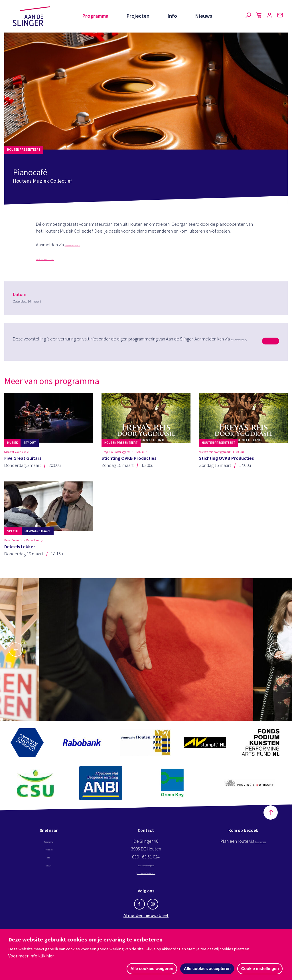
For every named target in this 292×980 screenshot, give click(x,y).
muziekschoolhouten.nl (58, 258)
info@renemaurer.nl (84, 245)
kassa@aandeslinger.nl (146, 900)
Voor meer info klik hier (31, 955)
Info (172, 16)
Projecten (138, 16)
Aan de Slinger (32, 16)
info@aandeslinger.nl (146, 893)
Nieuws (204, 16)
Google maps (261, 869)
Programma (95, 16)
